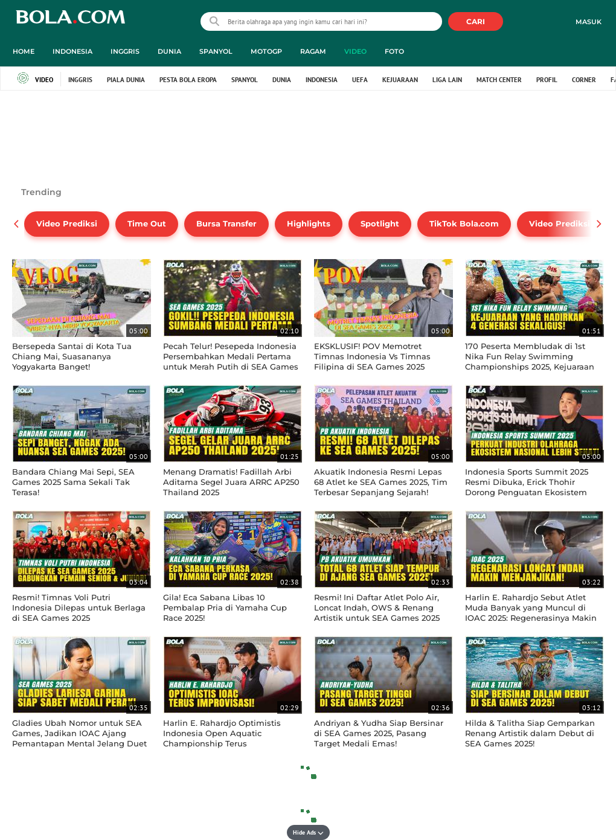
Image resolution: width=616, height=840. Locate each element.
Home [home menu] (24, 51)
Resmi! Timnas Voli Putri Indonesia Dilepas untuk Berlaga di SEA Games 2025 (79, 608)
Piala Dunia (126, 80)
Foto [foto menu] (394, 51)
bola (70, 23)
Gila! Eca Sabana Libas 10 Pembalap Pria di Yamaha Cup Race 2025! (225, 608)
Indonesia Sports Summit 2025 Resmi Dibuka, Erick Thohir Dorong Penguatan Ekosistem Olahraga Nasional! (527, 487)
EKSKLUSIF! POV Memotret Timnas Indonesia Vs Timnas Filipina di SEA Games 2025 (372, 356)
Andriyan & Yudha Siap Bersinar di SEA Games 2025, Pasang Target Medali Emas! (379, 733)
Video (35, 80)
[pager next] (599, 224)
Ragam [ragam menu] (313, 51)
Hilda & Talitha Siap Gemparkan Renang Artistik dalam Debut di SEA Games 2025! (530, 733)
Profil (547, 80)
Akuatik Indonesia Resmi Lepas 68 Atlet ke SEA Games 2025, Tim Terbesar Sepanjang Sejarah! (381, 482)
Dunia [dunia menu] (169, 51)
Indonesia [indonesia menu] (72, 51)
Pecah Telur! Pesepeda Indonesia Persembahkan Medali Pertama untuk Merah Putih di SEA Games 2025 (231, 361)
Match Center (499, 80)
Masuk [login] (589, 22)
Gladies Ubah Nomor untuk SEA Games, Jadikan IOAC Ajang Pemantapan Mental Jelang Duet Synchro (79, 738)
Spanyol (245, 80)
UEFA (360, 80)
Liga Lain (447, 80)
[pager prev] (17, 224)
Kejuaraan (400, 80)
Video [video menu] (355, 51)
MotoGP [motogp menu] (266, 51)
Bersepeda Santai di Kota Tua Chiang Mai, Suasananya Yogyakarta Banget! (72, 356)
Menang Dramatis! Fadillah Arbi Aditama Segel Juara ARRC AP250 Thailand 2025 (231, 482)
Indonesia (322, 80)
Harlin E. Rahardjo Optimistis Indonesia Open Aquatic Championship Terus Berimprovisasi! (222, 738)
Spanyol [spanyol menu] (216, 51)
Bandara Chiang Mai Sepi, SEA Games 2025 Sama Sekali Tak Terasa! (73, 482)
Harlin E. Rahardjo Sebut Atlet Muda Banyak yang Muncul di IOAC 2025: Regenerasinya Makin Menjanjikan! (531, 613)
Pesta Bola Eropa (188, 80)
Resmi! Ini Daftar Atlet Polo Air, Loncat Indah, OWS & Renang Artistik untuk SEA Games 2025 (377, 608)
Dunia (282, 80)
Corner (584, 80)
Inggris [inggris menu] (125, 51)
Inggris (80, 80)
